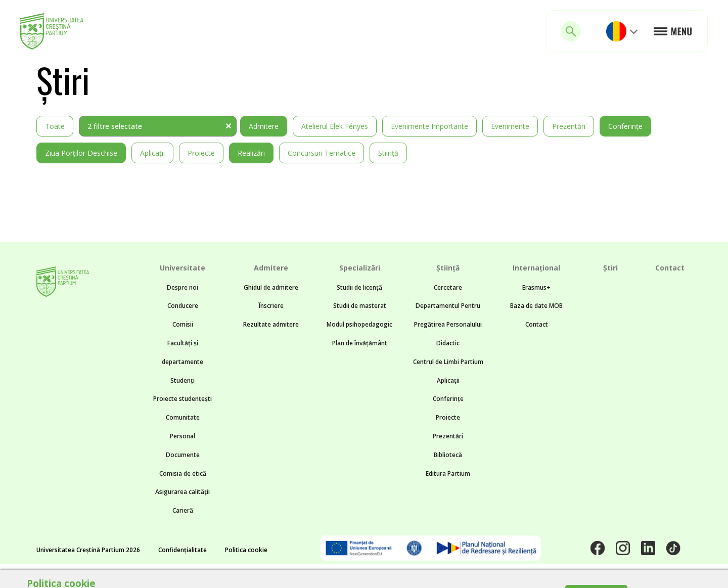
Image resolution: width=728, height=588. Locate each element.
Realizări (251, 153)
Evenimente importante (429, 126)
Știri (610, 268)
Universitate (183, 268)
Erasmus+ (536, 287)
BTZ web (453, 576)
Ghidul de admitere (271, 287)
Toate (55, 126)
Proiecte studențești (183, 399)
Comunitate (183, 417)
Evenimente (510, 126)
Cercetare (448, 287)
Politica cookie (246, 550)
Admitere (264, 126)
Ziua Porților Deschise (81, 153)
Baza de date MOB (536, 306)
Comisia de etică (183, 473)
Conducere (183, 306)
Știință (388, 153)
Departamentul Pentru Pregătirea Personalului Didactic (448, 324)
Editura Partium (448, 473)
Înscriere (271, 306)
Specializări (360, 268)
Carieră (183, 510)
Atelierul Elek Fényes (335, 126)
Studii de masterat (360, 306)
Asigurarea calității (183, 492)
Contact (537, 324)
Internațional (536, 268)
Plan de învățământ (360, 343)
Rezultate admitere (271, 324)
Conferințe (625, 126)
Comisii (183, 324)
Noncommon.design (336, 576)
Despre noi (183, 287)
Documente (183, 455)
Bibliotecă (448, 455)
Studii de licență (359, 287)
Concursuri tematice (322, 153)
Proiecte (201, 153)
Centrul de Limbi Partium (448, 362)
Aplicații (152, 153)
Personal (183, 436)
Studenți (183, 380)
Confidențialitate (183, 550)
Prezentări (569, 126)
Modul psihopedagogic (359, 324)
